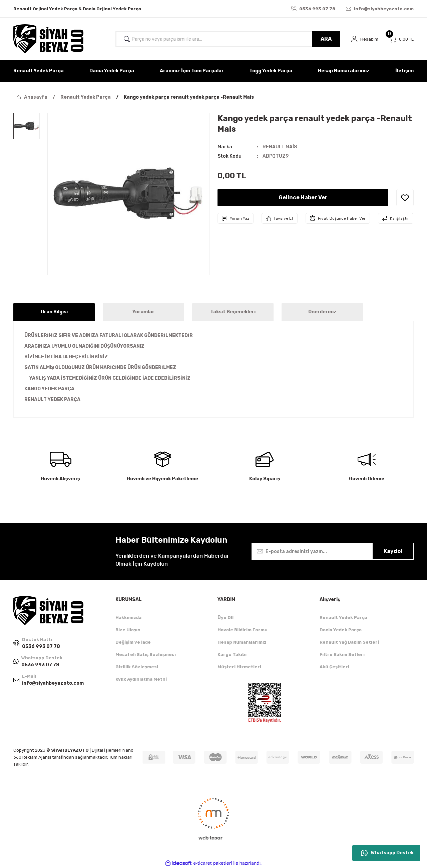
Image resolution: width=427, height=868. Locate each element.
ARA (326, 39)
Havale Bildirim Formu (243, 630)
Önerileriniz (322, 312)
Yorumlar (143, 312)
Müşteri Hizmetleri (239, 667)
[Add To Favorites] (405, 198)
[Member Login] (365, 39)
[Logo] (48, 39)
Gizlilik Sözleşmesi (137, 667)
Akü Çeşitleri (334, 667)
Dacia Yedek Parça (341, 630)
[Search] (228, 39)
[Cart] (401, 39)
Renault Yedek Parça (343, 617)
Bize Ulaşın (128, 630)
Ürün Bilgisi (54, 312)
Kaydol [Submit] (393, 551)
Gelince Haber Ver (303, 197)
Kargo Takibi (232, 654)
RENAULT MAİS (280, 147)
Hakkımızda (128, 617)
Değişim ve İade (133, 642)
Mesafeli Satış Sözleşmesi (146, 654)
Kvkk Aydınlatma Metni (141, 679)
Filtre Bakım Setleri (342, 654)
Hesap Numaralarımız (242, 642)
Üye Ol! (226, 617)
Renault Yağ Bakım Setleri (349, 642)
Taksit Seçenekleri (233, 312)
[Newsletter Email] (333, 551)
